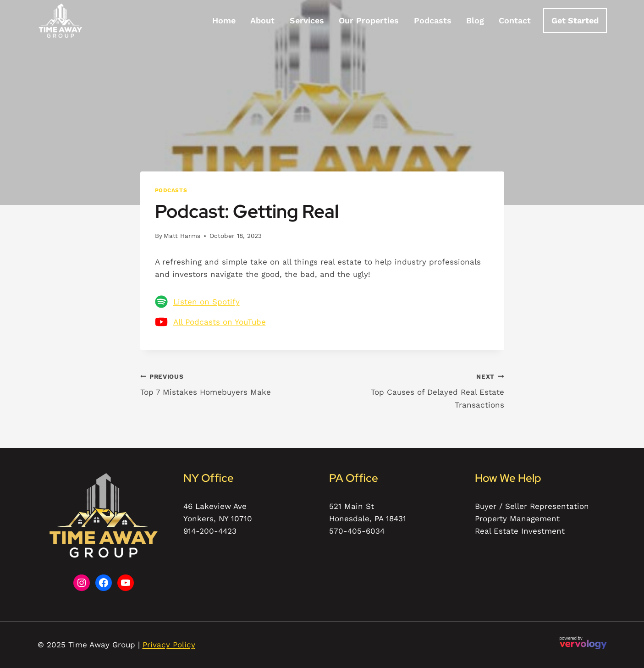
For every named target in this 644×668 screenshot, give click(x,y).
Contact (515, 20)
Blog (475, 20)
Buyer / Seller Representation (532, 506)
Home (224, 20)
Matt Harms (182, 236)
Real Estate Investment (520, 531)
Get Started (575, 20)
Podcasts (433, 20)
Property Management (517, 519)
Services (307, 20)
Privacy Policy (169, 645)
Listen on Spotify (206, 302)
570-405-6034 (357, 531)
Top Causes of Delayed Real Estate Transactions (417, 390)
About (262, 20)
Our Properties (369, 20)
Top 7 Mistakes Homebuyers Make (227, 384)
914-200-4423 (210, 531)
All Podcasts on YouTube (220, 322)
